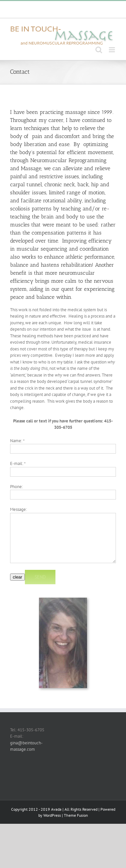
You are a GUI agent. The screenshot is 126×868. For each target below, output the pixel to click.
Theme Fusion (76, 815)
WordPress (52, 815)
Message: (18, 509)
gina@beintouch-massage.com (66, 12)
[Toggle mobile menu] (112, 50)
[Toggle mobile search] (99, 50)
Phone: (16, 487)
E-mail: (18, 463)
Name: (17, 441)
